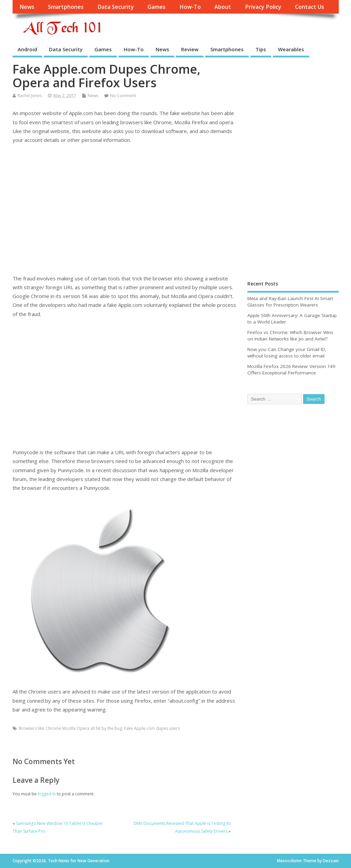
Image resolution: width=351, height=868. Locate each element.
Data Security (116, 7)
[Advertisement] (125, 209)
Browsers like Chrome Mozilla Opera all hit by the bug (70, 728)
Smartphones (66, 7)
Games (156, 7)
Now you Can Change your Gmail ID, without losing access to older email (287, 353)
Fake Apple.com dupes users (152, 728)
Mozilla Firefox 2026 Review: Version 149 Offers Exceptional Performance (291, 370)
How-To (190, 7)
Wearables (291, 49)
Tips (261, 49)
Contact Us (310, 7)
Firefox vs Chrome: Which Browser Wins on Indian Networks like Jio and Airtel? (290, 336)
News (27, 7)
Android (27, 49)
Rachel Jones (30, 96)
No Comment (123, 96)
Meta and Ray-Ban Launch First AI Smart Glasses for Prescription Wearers (290, 302)
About (223, 7)
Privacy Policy (263, 7)
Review (190, 49)
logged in (47, 794)
